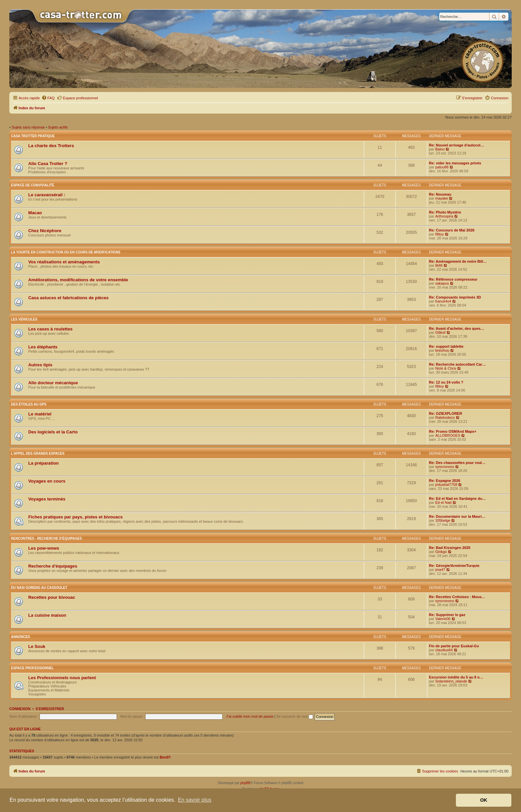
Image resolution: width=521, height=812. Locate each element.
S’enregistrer (50, 709)
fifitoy (440, 234)
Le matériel (40, 414)
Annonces (20, 637)
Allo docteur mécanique (53, 383)
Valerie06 (443, 619)
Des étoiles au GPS (29, 404)
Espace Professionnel (32, 668)
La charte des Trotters (51, 146)
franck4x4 (443, 301)
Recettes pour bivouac (52, 597)
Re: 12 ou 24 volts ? (446, 382)
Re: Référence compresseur (453, 279)
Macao (35, 213)
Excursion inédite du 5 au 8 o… (456, 677)
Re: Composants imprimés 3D (455, 297)
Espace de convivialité (33, 185)
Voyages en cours (47, 481)
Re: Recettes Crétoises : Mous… (457, 597)
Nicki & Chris (446, 368)
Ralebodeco (445, 417)
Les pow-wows (44, 548)
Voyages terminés (47, 499)
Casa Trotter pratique (33, 136)
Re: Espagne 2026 (445, 481)
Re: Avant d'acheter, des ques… (457, 328)
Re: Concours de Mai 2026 (452, 230)
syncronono (445, 467)
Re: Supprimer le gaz (447, 615)
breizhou (442, 350)
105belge (443, 520)
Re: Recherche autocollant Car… (457, 364)
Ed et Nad (443, 502)
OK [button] (484, 800)
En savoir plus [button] (195, 800)
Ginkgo (441, 552)
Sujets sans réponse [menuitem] (28, 127)
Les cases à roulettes (50, 329)
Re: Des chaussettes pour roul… (457, 463)
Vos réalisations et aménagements (64, 262)
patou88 (442, 167)
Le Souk (37, 646)
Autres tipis (40, 365)
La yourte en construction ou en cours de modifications (66, 252)
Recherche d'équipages (53, 566)
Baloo (440, 149)
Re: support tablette (446, 346)
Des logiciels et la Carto (53, 432)
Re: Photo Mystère (445, 212)
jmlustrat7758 (446, 485)
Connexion (20, 709)
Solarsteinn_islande (451, 681)
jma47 (440, 570)
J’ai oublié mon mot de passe (250, 716)
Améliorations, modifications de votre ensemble (78, 280)
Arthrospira (444, 216)
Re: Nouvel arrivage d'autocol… (457, 145)
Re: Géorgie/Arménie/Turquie (454, 566)
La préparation (44, 463)
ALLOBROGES (448, 435)
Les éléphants (43, 347)
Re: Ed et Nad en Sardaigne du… (457, 498)
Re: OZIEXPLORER (446, 413)
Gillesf (440, 332)
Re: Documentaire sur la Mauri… (457, 516)
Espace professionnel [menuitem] (78, 98)
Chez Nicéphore (45, 231)
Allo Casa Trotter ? (48, 164)
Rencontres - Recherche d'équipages (46, 539)
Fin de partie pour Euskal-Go (454, 646)
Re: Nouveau (440, 194)
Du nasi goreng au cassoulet (39, 588)
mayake (442, 198)
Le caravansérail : (47, 195)
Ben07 (165, 757)
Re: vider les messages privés (455, 163)
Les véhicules (24, 319)
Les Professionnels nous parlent (62, 678)
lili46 (439, 265)
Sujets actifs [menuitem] (58, 127)
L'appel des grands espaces (38, 453)
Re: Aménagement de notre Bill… (458, 261)
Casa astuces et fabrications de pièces (68, 298)
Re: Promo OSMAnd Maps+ (453, 431)
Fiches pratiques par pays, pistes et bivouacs (75, 517)
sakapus (442, 283)
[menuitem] (48, 98)
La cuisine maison (47, 615)
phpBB (245, 783)
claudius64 (444, 650)
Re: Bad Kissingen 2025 (450, 548)
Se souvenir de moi (295, 716)
